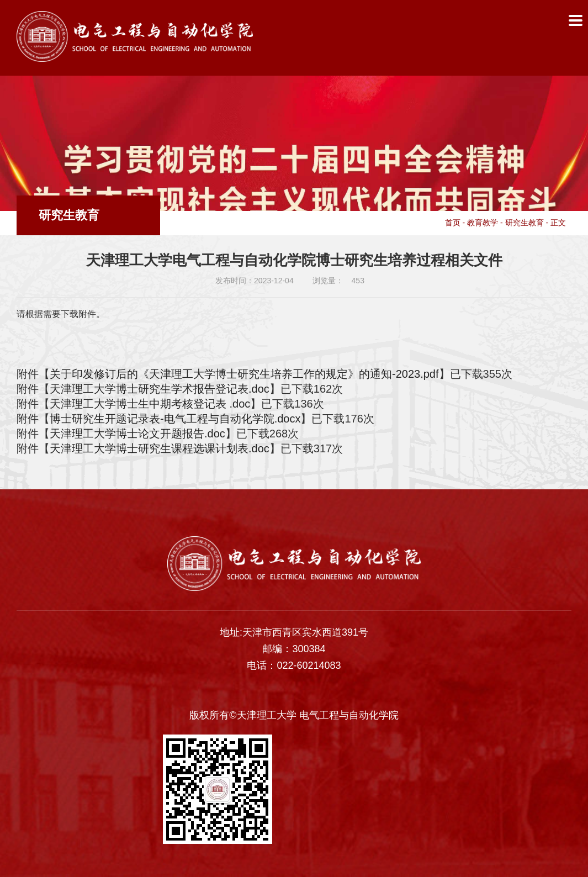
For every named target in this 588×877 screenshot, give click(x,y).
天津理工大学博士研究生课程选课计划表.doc (160, 448)
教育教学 (483, 223)
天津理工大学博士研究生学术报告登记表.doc (160, 389)
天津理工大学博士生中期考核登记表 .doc (150, 404)
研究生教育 (525, 223)
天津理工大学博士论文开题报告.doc (137, 434)
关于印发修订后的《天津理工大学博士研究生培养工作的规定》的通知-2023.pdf (244, 374)
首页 (453, 223)
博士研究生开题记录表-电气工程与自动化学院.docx (175, 419)
